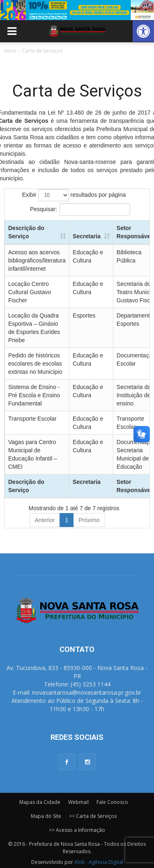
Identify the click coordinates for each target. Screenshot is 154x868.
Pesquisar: (80, 210)
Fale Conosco (112, 802)
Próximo (89, 520)
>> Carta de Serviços (93, 816)
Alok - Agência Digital (99, 862)
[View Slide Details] (77, 10)
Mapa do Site (46, 816)
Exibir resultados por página (74, 195)
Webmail (78, 802)
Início (10, 51)
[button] (143, 31)
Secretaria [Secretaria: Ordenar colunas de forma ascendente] (87, 236)
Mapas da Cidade (40, 802)
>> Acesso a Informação (77, 830)
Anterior (45, 520)
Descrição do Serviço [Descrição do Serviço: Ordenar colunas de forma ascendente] (26, 232)
